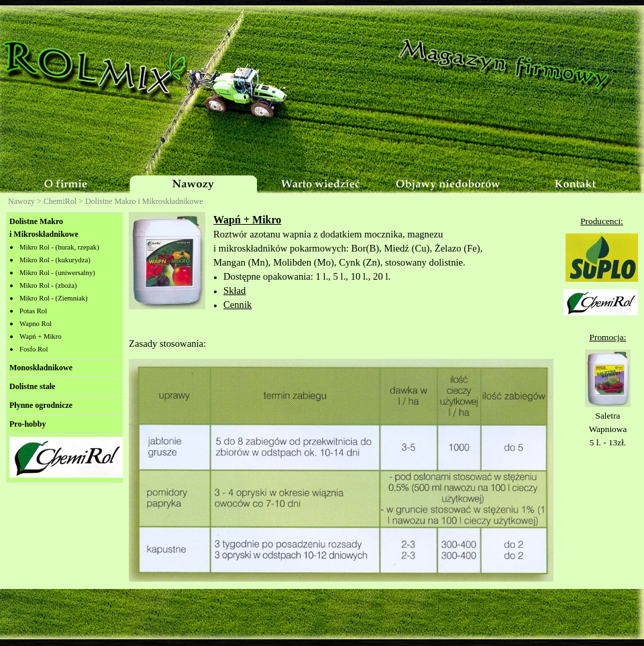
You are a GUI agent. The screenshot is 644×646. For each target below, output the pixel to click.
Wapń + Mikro (41, 336)
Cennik (237, 305)
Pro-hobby (28, 424)
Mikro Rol (54, 298)
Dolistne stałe (32, 386)
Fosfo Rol (34, 349)
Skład (234, 290)
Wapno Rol (36, 324)
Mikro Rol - (59, 247)
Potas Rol (33, 311)
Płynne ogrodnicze (41, 405)
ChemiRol (60, 201)
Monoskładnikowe (41, 368)
